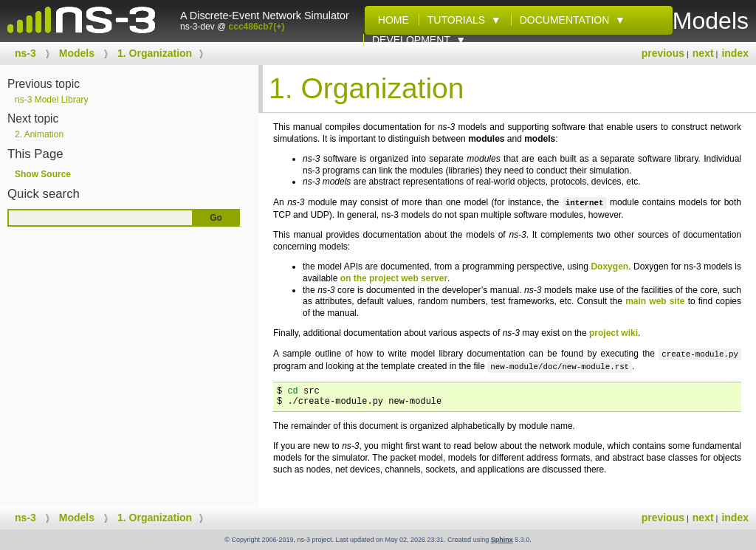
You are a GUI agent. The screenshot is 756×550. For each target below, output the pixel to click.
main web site (655, 301)
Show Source (43, 174)
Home (391, 20)
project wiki (614, 333)
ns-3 (25, 53)
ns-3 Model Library (51, 100)
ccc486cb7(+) (257, 27)
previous (663, 53)
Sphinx (502, 540)
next (703, 53)
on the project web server (394, 278)
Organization (155, 53)
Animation (39, 134)
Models (77, 53)
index (735, 53)
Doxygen (609, 267)
